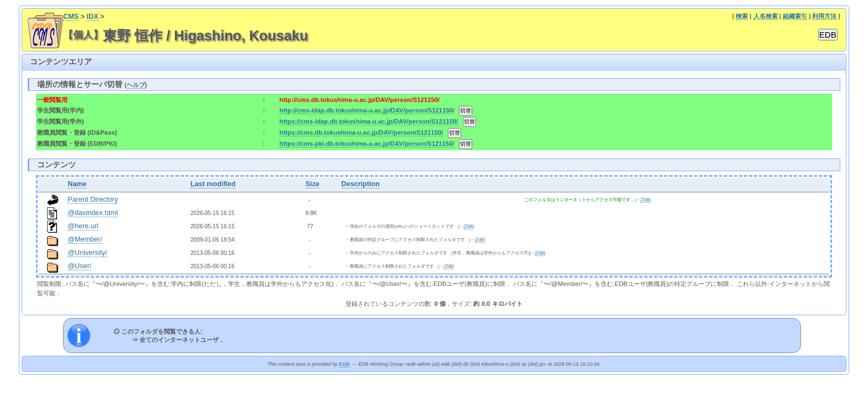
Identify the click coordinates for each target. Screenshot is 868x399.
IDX (93, 17)
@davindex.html (93, 213)
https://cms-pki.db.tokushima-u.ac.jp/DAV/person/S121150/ (367, 144)
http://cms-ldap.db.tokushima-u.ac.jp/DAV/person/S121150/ (367, 110)
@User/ (79, 266)
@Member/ (85, 239)
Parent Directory (93, 199)
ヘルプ (136, 85)
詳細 (645, 200)
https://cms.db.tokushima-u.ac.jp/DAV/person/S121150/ (361, 132)
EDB (344, 364)
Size (312, 184)
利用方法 (824, 16)
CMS (71, 17)
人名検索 (766, 16)
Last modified (213, 184)
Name (77, 184)
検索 (742, 16)
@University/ (87, 253)
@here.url (83, 226)
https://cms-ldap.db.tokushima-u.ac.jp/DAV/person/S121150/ (369, 121)
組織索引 (795, 16)
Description (361, 184)
